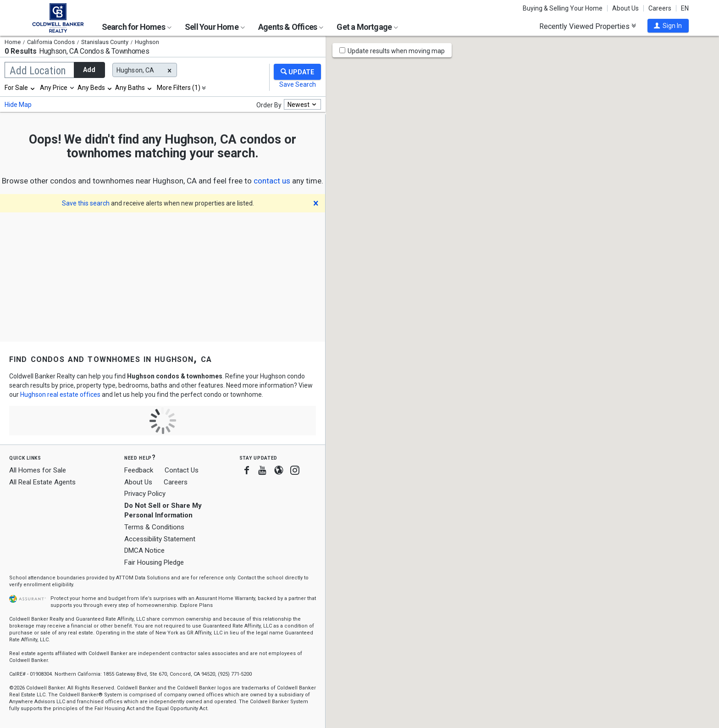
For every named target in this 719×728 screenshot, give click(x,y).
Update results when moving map (396, 51)
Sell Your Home (215, 27)
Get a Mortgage (367, 27)
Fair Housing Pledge (154, 562)
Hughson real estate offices (60, 395)
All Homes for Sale (38, 470)
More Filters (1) (179, 88)
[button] (668, 26)
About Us (625, 8)
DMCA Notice (144, 550)
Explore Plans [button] (196, 605)
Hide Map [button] (18, 105)
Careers (660, 8)
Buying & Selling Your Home (563, 8)
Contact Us (182, 470)
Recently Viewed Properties (588, 26)
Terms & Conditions (154, 527)
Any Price (54, 88)
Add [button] (89, 70)
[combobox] (20, 88)
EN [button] (685, 8)
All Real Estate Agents (42, 482)
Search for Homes (137, 27)
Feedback (139, 470)
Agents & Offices (291, 27)
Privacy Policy (145, 494)
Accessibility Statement (160, 539)
